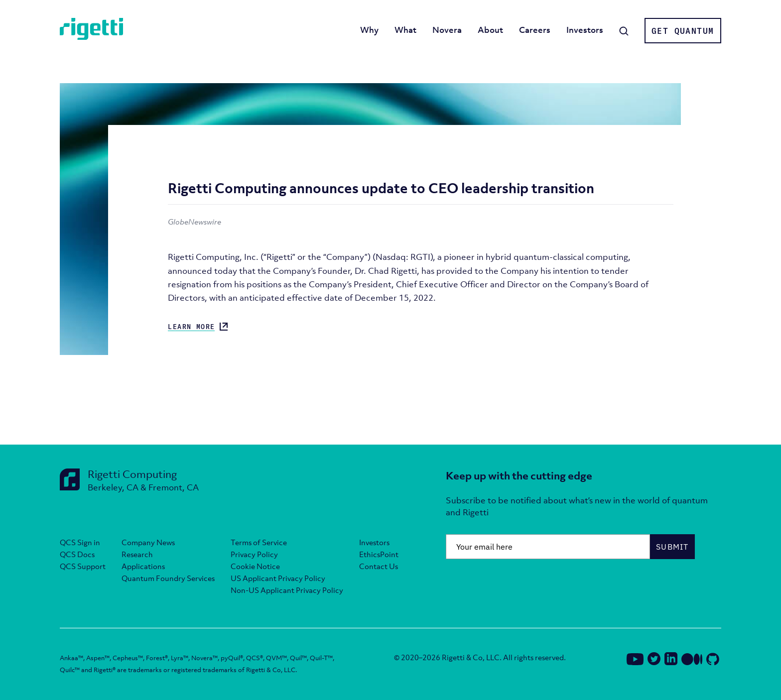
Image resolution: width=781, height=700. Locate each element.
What (405, 30)
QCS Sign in (80, 542)
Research (137, 554)
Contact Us (379, 566)
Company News (148, 542)
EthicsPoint (379, 554)
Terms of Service (259, 542)
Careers (535, 30)
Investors (585, 30)
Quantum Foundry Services (168, 578)
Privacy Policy (254, 554)
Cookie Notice (255, 566)
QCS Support (83, 566)
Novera (447, 30)
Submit (672, 547)
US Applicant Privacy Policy (278, 578)
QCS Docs (77, 554)
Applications (143, 566)
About (490, 30)
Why (369, 30)
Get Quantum (683, 31)
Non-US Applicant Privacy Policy (287, 590)
